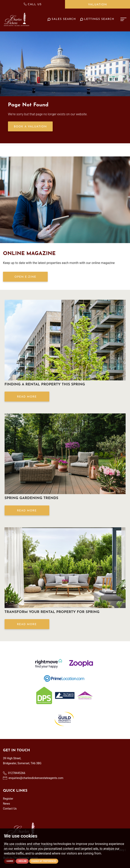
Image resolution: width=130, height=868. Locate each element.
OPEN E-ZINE (25, 277)
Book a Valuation (30, 127)
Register (8, 799)
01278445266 (14, 773)
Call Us (33, 4)
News (6, 804)
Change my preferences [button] (44, 861)
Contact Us (10, 809)
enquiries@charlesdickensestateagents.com (33, 778)
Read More (27, 397)
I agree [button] (10, 861)
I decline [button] (22, 861)
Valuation (97, 5)
